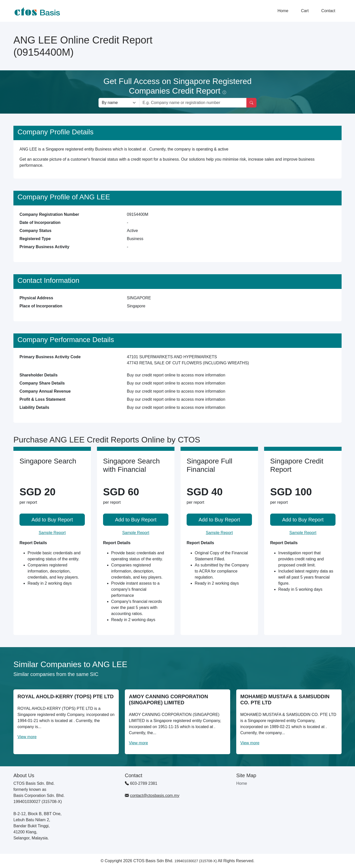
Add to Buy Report (52, 520)
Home (283, 11)
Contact (328, 11)
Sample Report (52, 533)
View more (27, 737)
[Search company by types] (119, 103)
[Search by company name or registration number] (193, 103)
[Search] (251, 103)
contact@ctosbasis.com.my (155, 796)
